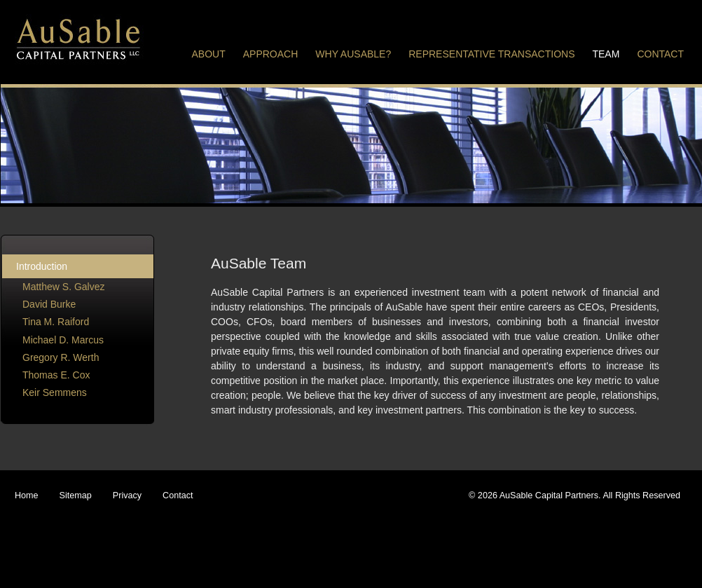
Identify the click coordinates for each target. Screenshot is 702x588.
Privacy (127, 495)
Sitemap (76, 495)
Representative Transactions (491, 54)
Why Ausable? (353, 54)
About (209, 54)
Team (606, 54)
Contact (660, 54)
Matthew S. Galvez (64, 287)
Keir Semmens (55, 392)
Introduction (42, 266)
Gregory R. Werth (61, 357)
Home (27, 495)
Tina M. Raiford (56, 322)
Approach (271, 54)
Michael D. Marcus (63, 340)
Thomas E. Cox (56, 375)
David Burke (49, 304)
